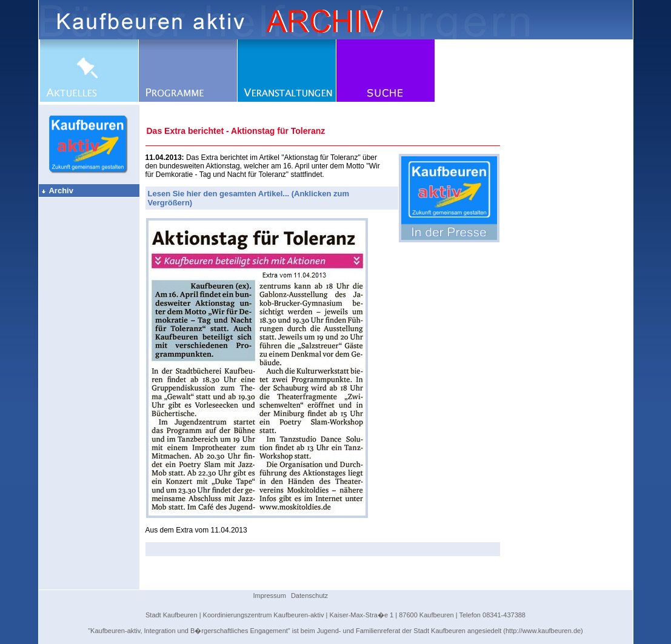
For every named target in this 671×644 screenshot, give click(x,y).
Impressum (270, 596)
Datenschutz (309, 596)
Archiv (57, 191)
